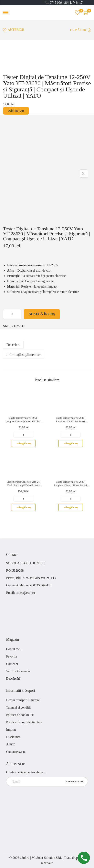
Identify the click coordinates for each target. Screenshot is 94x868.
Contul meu (14, 649)
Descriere (13, 345)
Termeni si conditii (18, 707)
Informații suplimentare (24, 355)
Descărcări (13, 679)
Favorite (12, 656)
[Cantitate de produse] (12, 314)
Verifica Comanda (18, 671)
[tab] (47, 345)
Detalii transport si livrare (23, 700)
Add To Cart (16, 111)
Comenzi (12, 664)
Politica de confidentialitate (24, 722)
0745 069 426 (43, 585)
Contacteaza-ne (16, 752)
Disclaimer (13, 737)
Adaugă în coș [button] (24, 444)
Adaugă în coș (42, 314)
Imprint (11, 730)
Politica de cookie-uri (20, 715)
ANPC (11, 744)
